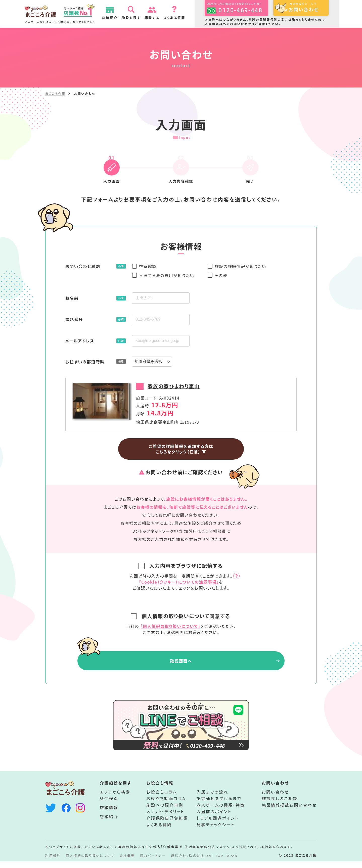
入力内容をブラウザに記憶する (182, 566)
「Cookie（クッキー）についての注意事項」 (179, 582)
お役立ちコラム (162, 799)
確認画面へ (181, 661)
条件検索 (109, 805)
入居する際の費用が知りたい (167, 275)
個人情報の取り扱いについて (90, 862)
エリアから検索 (115, 799)
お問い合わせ (275, 799)
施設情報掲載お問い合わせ (289, 812)
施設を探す (133, 18)
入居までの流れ (212, 799)
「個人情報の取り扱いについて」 (170, 626)
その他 (221, 275)
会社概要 (127, 862)
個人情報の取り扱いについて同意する (181, 616)
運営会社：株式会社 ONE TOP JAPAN (204, 862)
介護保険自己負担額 (167, 825)
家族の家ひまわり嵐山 (174, 386)
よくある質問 (176, 18)
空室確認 (148, 266)
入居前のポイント (214, 818)
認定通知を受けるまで (219, 805)
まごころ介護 (55, 93)
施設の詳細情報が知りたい (240, 266)
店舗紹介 (112, 18)
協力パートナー (153, 862)
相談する (154, 18)
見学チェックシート (216, 831)
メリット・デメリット (165, 818)
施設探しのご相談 (280, 805)
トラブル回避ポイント (218, 825)
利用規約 (53, 862)
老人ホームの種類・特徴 (221, 812)
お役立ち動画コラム (166, 805)
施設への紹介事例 (165, 812)
